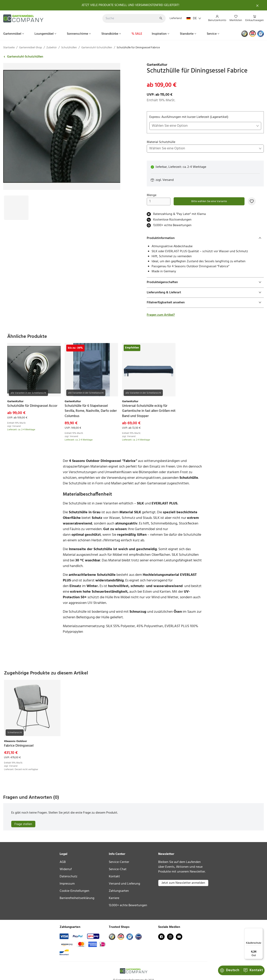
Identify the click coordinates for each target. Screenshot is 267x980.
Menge (159, 199)
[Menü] (261, 930)
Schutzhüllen (69, 48)
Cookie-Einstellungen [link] (74, 891)
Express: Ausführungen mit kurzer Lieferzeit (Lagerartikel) (205, 122)
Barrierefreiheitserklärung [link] (77, 898)
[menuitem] (217, 19)
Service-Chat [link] (118, 869)
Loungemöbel (46, 34)
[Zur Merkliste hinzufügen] (252, 201)
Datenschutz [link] (68, 877)
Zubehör (52, 48)
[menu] (234, 19)
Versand (168, 180)
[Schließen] (257, 5)
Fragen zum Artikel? (161, 315)
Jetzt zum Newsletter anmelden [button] (183, 883)
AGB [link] (63, 862)
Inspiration (161, 34)
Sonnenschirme (79, 34)
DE (194, 18)
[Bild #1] (16, 198)
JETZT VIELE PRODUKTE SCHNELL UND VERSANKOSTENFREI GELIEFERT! (130, 5)
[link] (205, 65)
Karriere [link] (114, 898)
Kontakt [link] (114, 877)
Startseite (9, 48)
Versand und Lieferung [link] (124, 884)
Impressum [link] (67, 884)
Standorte (189, 34)
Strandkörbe (112, 34)
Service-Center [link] (119, 862)
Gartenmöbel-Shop (31, 48)
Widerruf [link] (66, 869)
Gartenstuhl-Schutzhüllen (97, 48)
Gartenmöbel (14, 34)
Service (213, 34)
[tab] (205, 238)
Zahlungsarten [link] (119, 891)
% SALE (137, 34)
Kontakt (230, 970)
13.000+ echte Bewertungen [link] (128, 905)
